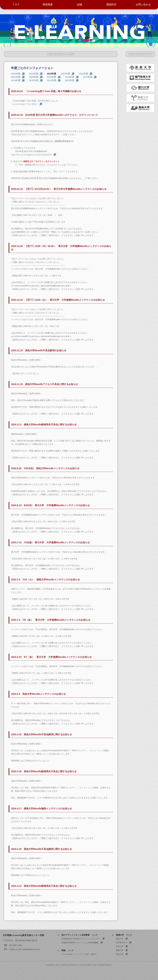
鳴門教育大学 (121, 943)
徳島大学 (120, 939)
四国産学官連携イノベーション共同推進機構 (80, 943)
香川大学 (120, 946)
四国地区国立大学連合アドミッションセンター (81, 939)
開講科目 (111, 5)
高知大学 (120, 954)
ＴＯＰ (16, 5)
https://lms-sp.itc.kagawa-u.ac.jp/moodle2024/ (31, 155)
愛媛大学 (120, 950)
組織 (80, 5)
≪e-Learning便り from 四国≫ (24, 104)
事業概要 (48, 5)
